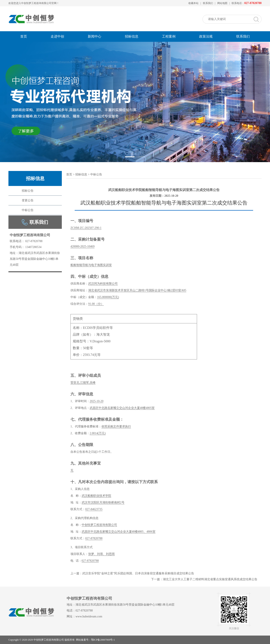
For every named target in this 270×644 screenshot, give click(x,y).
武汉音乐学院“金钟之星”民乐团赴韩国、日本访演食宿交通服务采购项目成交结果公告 (138, 573)
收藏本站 (193, 3)
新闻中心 (94, 36)
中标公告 (28, 210)
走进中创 (57, 36)
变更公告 (28, 200)
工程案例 (169, 36)
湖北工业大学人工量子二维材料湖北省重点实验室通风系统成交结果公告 (210, 579)
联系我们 (208, 3)
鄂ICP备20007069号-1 (103, 640)
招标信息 (132, 36)
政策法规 (206, 36)
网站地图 (222, 3)
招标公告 (28, 191)
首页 (24, 36)
